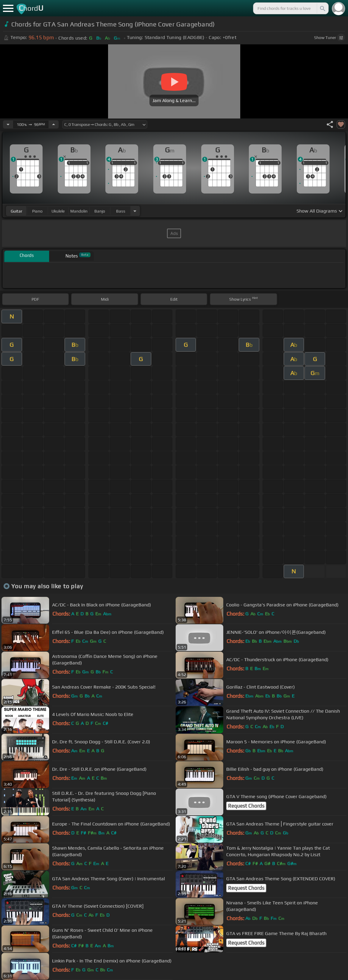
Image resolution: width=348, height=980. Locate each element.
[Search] (322, 8)
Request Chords (246, 806)
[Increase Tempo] (54, 124)
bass (121, 211)
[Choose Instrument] (135, 211)
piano (37, 211)
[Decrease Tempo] (8, 124)
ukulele (58, 211)
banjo (100, 211)
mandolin (79, 211)
